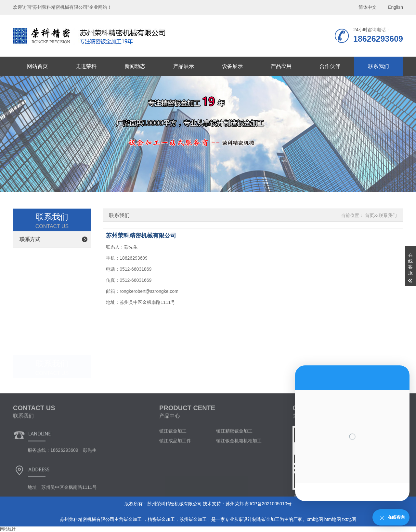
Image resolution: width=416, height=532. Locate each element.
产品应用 (281, 66)
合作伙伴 (330, 66)
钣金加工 (133, 519)
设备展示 (232, 66)
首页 (370, 215)
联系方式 (30, 239)
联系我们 (379, 66)
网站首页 (37, 66)
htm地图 (333, 519)
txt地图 (349, 519)
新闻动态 (135, 66)
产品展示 (184, 66)
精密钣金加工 (161, 519)
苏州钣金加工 (193, 519)
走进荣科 (86, 66)
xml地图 (315, 519)
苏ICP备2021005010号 (268, 504)
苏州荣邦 (235, 504)
